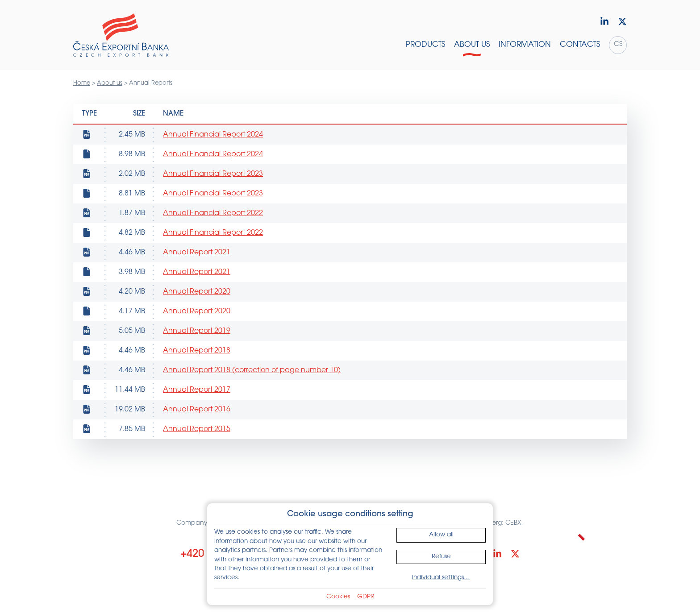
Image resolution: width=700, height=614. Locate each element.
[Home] (121, 35)
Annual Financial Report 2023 (213, 174)
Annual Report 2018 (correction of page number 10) (252, 370)
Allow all (441, 535)
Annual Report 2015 (197, 429)
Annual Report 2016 (197, 410)
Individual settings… (441, 578)
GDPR (366, 597)
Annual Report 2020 (197, 292)
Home (82, 83)
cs (618, 44)
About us (110, 83)
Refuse (441, 557)
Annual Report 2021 (197, 253)
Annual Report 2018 (197, 351)
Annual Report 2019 (197, 331)
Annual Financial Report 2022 (213, 213)
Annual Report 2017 (197, 390)
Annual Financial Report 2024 (213, 135)
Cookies (338, 597)
